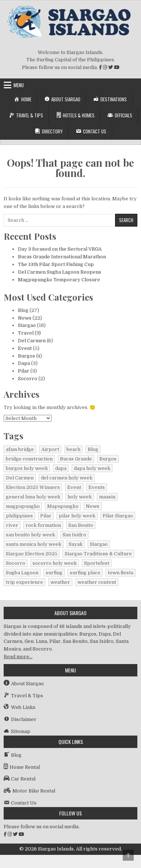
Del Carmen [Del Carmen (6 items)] (20, 478)
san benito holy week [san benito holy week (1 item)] (31, 535)
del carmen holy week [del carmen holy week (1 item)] (67, 478)
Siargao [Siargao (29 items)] (99, 544)
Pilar (24, 371)
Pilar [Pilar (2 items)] (46, 516)
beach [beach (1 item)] (73, 449)
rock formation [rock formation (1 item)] (43, 525)
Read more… (18, 657)
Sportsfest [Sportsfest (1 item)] (97, 563)
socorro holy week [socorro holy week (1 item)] (55, 563)
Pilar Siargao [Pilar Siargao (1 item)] (118, 516)
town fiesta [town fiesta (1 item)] (121, 573)
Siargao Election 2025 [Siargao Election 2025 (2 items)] (32, 554)
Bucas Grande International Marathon (62, 257)
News (25, 318)
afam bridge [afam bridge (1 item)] (20, 449)
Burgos (26, 356)
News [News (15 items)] (93, 506)
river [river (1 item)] (12, 525)
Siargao (27, 325)
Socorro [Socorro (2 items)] (16, 563)
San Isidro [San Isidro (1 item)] (74, 535)
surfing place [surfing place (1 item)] (85, 573)
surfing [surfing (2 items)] (54, 573)
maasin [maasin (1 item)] (107, 497)
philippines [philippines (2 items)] (19, 516)
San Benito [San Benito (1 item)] (81, 525)
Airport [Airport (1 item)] (50, 449)
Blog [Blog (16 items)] (93, 449)
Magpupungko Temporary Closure (59, 280)
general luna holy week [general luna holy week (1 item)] (33, 497)
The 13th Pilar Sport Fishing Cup (56, 264)
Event (25, 348)
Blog (23, 310)
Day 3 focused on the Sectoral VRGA (60, 249)
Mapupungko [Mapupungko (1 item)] (63, 506)
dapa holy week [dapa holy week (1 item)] (92, 468)
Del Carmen (32, 341)
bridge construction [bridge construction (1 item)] (29, 459)
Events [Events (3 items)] (97, 487)
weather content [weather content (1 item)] (97, 582)
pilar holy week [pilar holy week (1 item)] (77, 516)
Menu (19, 85)
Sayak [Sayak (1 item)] (76, 544)
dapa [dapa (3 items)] (61, 468)
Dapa (24, 363)
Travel (26, 333)
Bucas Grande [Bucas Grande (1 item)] (76, 459)
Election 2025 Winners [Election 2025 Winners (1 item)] (33, 487)
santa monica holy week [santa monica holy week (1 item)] (34, 544)
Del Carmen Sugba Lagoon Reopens (60, 272)
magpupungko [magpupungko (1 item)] (23, 506)
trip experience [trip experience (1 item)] (24, 582)
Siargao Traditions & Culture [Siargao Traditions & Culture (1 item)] (98, 554)
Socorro (28, 379)
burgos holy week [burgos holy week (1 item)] (27, 468)
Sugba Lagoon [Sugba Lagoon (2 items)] (22, 573)
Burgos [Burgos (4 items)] (108, 459)
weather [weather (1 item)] (60, 582)
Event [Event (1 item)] (74, 487)
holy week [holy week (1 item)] (80, 497)
